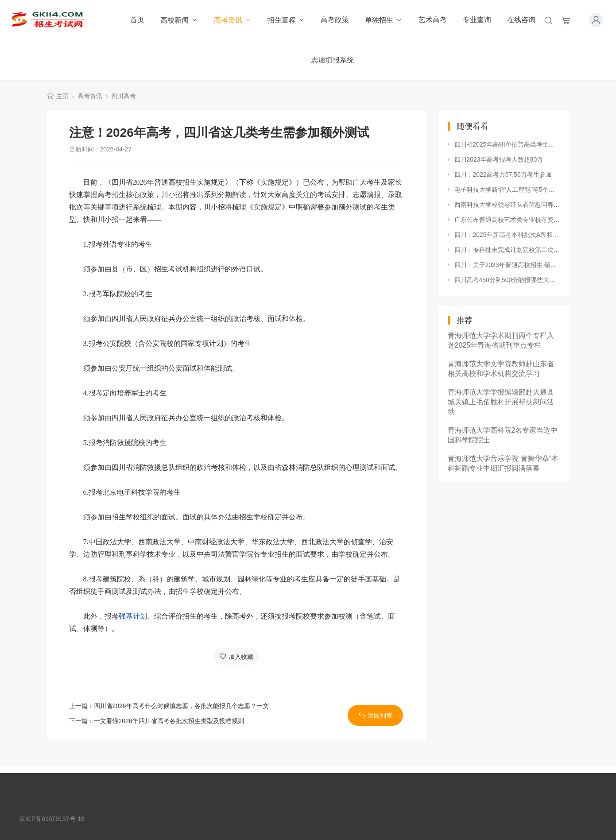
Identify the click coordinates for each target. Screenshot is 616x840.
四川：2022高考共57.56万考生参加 (503, 174)
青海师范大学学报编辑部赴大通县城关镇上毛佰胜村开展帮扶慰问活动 (501, 402)
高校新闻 (179, 20)
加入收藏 (236, 656)
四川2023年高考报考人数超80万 (499, 159)
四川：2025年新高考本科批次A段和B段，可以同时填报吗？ (508, 235)
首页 (137, 20)
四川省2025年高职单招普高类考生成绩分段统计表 (508, 144)
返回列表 (375, 715)
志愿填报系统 (333, 60)
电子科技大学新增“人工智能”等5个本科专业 (508, 190)
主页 (62, 96)
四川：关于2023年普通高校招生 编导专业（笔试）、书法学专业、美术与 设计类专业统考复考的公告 (508, 265)
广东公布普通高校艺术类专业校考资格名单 (508, 220)
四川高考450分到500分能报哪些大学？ (508, 280)
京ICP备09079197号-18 (52, 819)
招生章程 (286, 20)
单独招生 (384, 20)
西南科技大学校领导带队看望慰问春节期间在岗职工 (508, 205)
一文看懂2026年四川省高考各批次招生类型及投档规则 (169, 721)
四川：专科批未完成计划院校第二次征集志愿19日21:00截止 (508, 250)
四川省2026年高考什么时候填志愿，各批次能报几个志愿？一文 (181, 706)
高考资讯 (233, 20)
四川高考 (124, 96)
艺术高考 (433, 20)
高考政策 (335, 20)
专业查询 (477, 20)
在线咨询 (521, 20)
